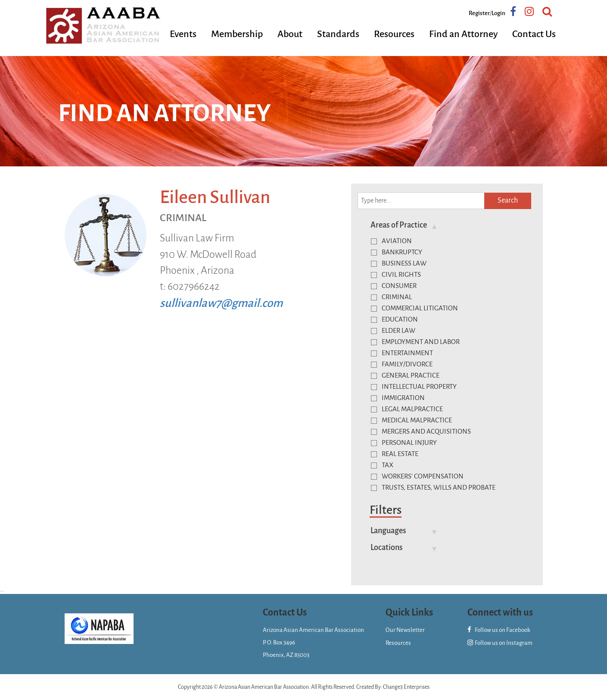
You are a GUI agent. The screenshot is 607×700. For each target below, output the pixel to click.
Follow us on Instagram (500, 643)
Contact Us (534, 34)
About (290, 34)
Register (479, 13)
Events (183, 34)
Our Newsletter (405, 630)
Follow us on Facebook (499, 630)
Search (508, 200)
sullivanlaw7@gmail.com (221, 303)
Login (498, 13)
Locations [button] (387, 547)
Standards (338, 34)
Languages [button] (388, 531)
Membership (237, 34)
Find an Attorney (463, 34)
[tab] (448, 225)
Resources (394, 34)
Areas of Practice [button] (399, 225)
